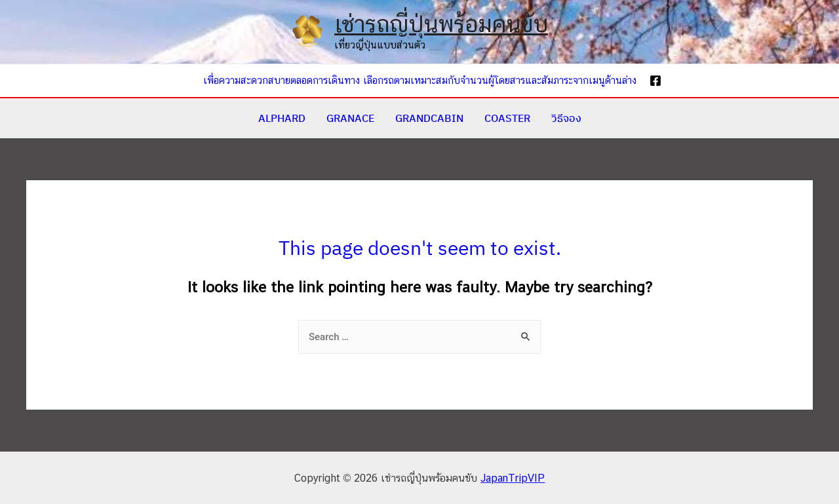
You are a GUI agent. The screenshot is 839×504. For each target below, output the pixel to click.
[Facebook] (655, 81)
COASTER (507, 118)
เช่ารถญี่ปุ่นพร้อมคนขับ (441, 24)
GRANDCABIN (429, 118)
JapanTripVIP (513, 478)
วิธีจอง (566, 118)
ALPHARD (282, 118)
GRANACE (350, 118)
